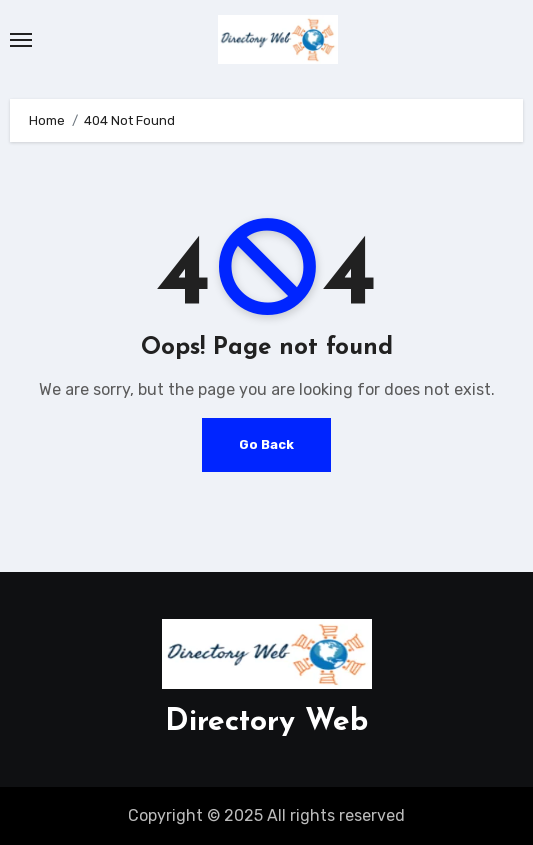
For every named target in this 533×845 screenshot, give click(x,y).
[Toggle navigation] (21, 40)
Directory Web (266, 722)
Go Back (266, 444)
